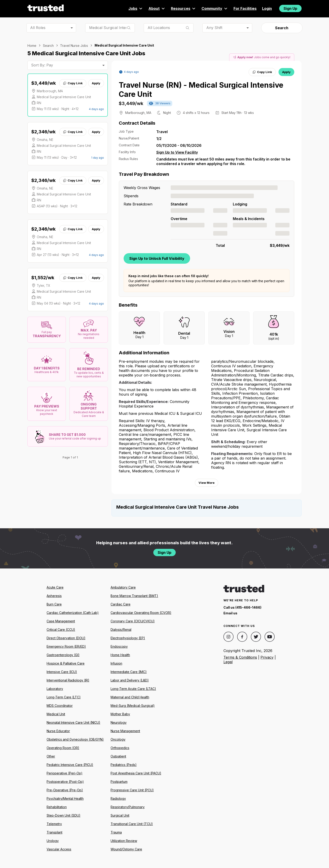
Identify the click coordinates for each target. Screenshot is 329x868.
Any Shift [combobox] (214, 28)
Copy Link (73, 83)
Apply (96, 83)
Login (267, 8)
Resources (183, 8)
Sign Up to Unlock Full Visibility (157, 258)
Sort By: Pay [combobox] (42, 65)
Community (215, 8)
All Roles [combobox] (38, 28)
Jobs (136, 8)
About (157, 8)
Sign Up (290, 8)
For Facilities (245, 8)
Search (282, 28)
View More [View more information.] (207, 483)
